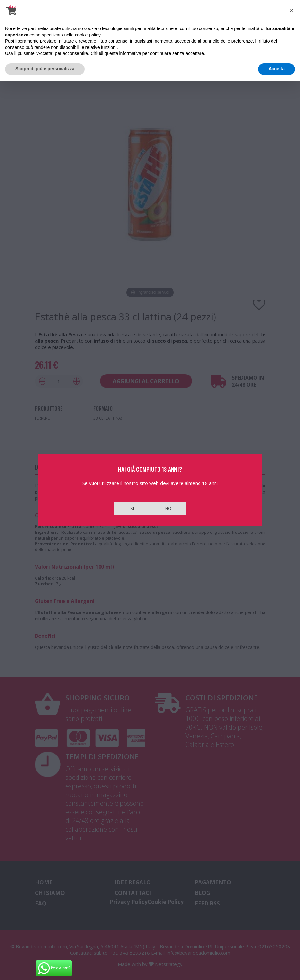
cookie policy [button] (88, 35)
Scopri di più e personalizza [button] (45, 69)
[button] (292, 10)
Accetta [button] (276, 69)
